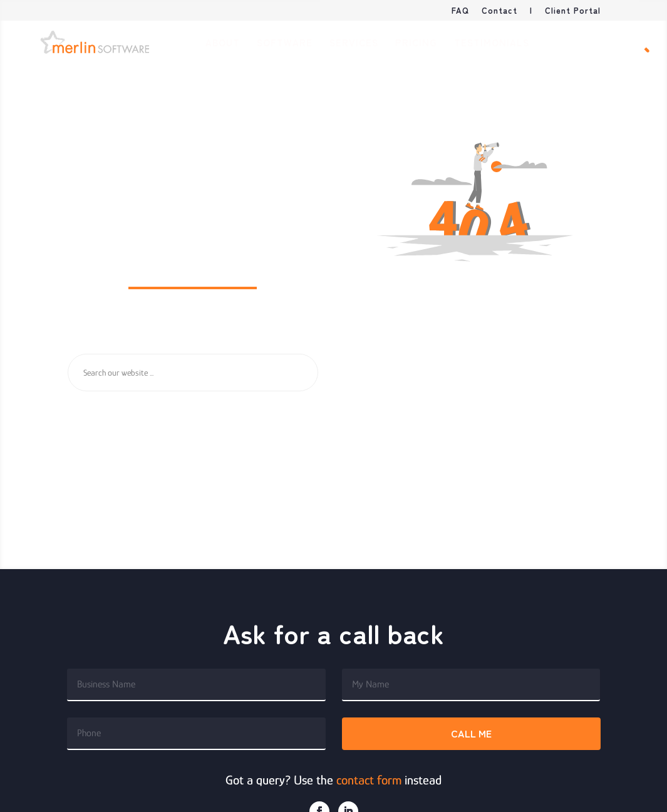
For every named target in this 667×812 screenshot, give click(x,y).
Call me (471, 733)
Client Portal (573, 11)
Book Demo (584, 44)
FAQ (460, 11)
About (223, 44)
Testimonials (492, 44)
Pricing (416, 44)
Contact (499, 11)
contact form (369, 780)
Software (285, 44)
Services (354, 44)
